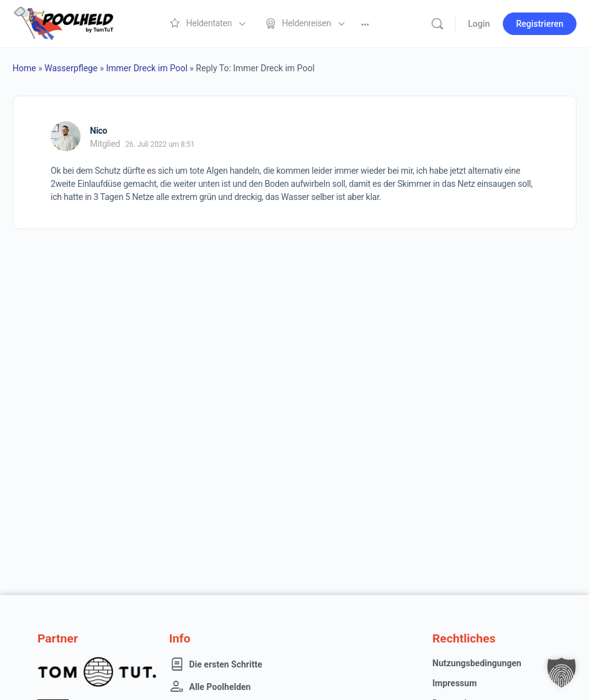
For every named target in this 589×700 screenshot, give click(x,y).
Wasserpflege (71, 68)
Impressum (454, 683)
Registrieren (540, 24)
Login (479, 24)
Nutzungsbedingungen (477, 663)
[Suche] (437, 24)
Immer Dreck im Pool (147, 68)
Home (24, 68)
